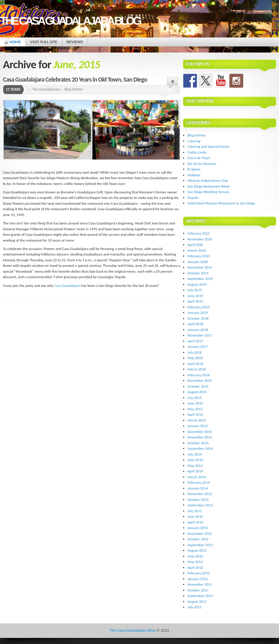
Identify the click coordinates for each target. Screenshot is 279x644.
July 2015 (195, 398)
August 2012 (197, 550)
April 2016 (195, 364)
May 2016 (195, 358)
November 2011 (200, 584)
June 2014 (195, 460)
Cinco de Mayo (199, 158)
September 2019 (200, 279)
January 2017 (198, 347)
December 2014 (200, 432)
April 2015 (195, 414)
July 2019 (195, 290)
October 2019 (198, 273)
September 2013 (200, 505)
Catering (194, 141)
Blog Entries (74, 89)
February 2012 (198, 573)
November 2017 (200, 335)
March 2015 (197, 420)
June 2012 (195, 556)
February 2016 (198, 375)
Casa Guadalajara (67, 286)
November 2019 (200, 267)
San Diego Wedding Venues (208, 192)
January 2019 (198, 313)
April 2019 (195, 301)
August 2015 (197, 392)
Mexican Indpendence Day (208, 180)
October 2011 (198, 590)
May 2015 (195, 409)
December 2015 (200, 381)
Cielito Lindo (197, 152)
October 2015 (198, 386)
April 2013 (195, 522)
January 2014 (198, 488)
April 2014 (195, 471)
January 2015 (198, 426)
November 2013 (200, 494)
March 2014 (197, 477)
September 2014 (200, 448)
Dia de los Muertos (202, 164)
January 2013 (198, 528)
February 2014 (198, 482)
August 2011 (197, 601)
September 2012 (200, 545)
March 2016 (197, 369)
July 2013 (195, 511)
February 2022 (198, 233)
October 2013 (198, 500)
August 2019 (197, 284)
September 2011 (200, 596)
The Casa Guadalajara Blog (70, 21)
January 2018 (198, 330)
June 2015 (195, 403)
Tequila (193, 198)
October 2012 (198, 539)
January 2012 (198, 579)
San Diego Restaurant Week (209, 186)
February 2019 (198, 307)
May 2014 (195, 466)
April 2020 (195, 245)
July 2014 (195, 454)
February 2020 (198, 256)
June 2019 (195, 296)
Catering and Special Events (208, 146)
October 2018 (198, 318)
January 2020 (198, 262)
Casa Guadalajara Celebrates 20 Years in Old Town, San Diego (75, 79)
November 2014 (200, 437)
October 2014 (198, 443)
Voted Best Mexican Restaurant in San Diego (221, 203)
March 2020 (197, 250)
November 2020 (200, 239)
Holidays (194, 175)
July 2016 (195, 352)
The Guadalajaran (46, 89)
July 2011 (195, 607)
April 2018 (195, 324)
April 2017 (195, 341)
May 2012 (195, 562)
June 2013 (195, 516)
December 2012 (200, 534)
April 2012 (195, 567)
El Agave (194, 169)
